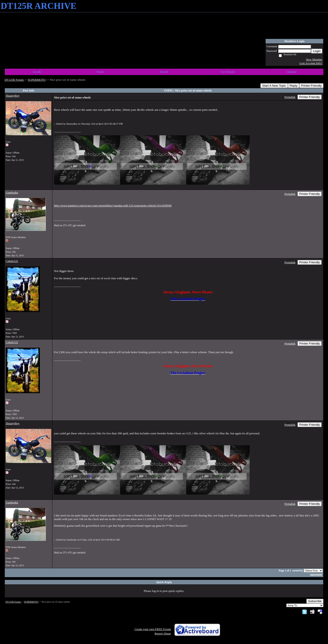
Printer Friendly (311, 86)
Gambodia (12, 192)
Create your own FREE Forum (153, 629)
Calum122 (12, 261)
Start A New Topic (274, 86)
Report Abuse (163, 633)
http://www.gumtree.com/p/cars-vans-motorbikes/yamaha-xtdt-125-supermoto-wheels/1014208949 (113, 205)
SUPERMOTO (37, 80)
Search (164, 72)
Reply (294, 86)
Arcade (37, 72)
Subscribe (315, 601)
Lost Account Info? (311, 63)
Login (317, 51)
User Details (228, 72)
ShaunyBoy (13, 96)
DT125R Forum (14, 80)
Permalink (290, 97)
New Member (314, 59)
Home (100, 72)
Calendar (291, 72)
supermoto (316, 575)
